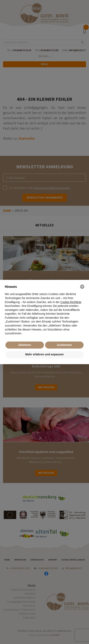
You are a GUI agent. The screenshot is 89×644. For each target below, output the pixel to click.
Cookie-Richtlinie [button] (71, 302)
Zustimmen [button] (64, 345)
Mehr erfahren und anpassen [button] (44, 354)
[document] (44, 310)
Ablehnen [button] (25, 345)
